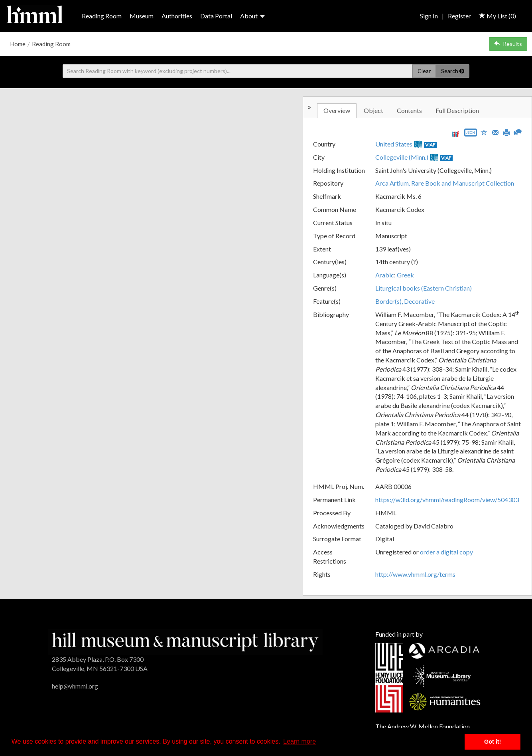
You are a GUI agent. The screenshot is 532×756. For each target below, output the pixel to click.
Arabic (385, 275)
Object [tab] (373, 110)
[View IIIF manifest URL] (455, 134)
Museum (142, 16)
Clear (424, 71)
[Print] (506, 132)
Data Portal (216, 16)
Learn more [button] (299, 741)
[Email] (495, 132)
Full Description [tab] (457, 110)
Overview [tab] (337, 110)
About (252, 16)
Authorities (177, 16)
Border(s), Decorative (405, 301)
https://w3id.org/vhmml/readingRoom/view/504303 (447, 500)
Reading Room (102, 16)
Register (459, 16)
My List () (498, 16)
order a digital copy (446, 552)
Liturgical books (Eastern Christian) (424, 288)
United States (394, 144)
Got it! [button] (493, 742)
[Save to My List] (484, 132)
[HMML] (185, 641)
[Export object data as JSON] (471, 134)
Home (18, 44)
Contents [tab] (409, 110)
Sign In (429, 16)
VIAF (430, 145)
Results (508, 44)
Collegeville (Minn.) (402, 157)
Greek (405, 275)
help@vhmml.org (75, 686)
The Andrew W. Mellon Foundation (423, 726)
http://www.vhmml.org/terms (415, 574)
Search (453, 71)
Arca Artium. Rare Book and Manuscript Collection (445, 183)
